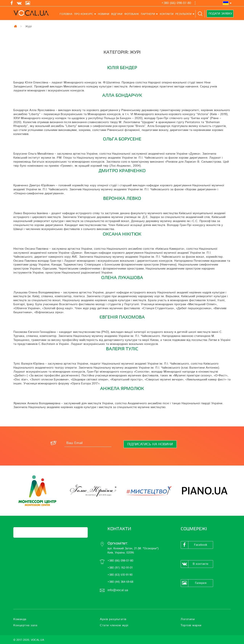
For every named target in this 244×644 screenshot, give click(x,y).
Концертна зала (25, 625)
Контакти (167, 14)
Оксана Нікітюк (122, 234)
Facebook (194, 545)
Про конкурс (84, 14)
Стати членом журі (114, 625)
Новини (104, 14)
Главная (16, 26)
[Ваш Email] (88, 443)
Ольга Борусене (122, 139)
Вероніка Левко (122, 198)
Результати (183, 14)
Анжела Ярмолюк (122, 389)
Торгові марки (191, 625)
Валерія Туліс (122, 349)
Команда (20, 619)
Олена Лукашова (122, 278)
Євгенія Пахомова (122, 317)
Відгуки (117, 14)
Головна (66, 14)
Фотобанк (132, 14)
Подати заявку (220, 14)
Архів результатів (113, 619)
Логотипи (188, 619)
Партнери (148, 14)
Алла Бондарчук (122, 95)
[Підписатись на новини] (150, 444)
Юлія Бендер (122, 68)
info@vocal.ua (118, 590)
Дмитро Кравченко (122, 171)
